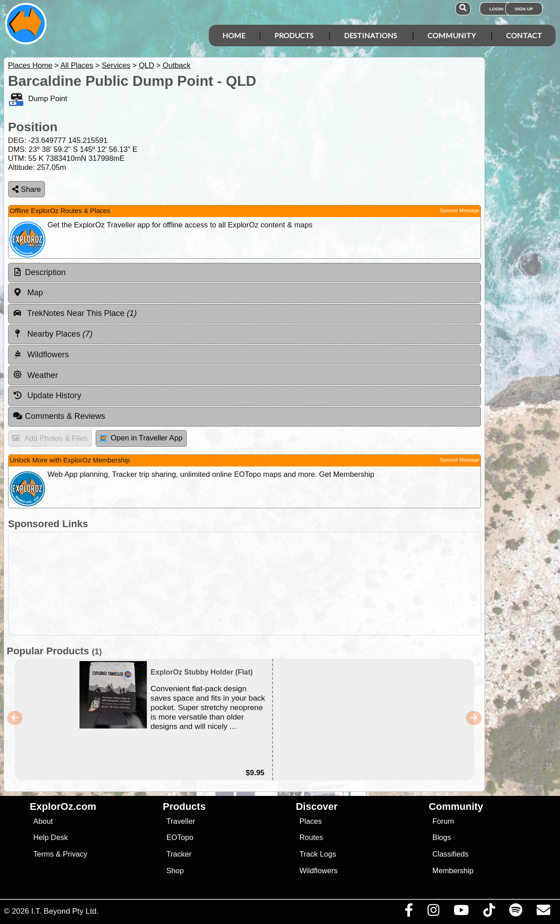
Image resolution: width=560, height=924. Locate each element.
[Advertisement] (285, 584)
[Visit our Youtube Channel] (461, 912)
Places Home (30, 65)
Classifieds (450, 854)
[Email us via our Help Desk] (543, 912)
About (43, 821)
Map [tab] (28, 293)
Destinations (370, 35)
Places (311, 821)
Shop (175, 871)
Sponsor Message (460, 210)
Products (294, 35)
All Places (77, 65)
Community (452, 35)
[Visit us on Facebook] (409, 912)
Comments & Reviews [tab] (59, 416)
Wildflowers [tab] (41, 355)
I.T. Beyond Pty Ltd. (65, 911)
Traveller (181, 821)
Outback (176, 65)
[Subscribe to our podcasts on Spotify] (516, 912)
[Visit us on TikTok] (489, 912)
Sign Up (524, 9)
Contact (524, 35)
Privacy (75, 854)
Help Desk (51, 837)
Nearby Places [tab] (53, 334)
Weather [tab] (35, 375)
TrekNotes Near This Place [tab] (75, 313)
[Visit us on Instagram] (433, 912)
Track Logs (318, 854)
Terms (43, 854)
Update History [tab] (47, 395)
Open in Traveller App (141, 438)
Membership (453, 871)
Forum (443, 821)
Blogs (442, 837)
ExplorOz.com (63, 806)
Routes (311, 837)
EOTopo (180, 837)
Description (46, 272)
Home (234, 35)
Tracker (179, 854)
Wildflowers (319, 871)
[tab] (245, 273)
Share (26, 189)
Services (116, 65)
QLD (146, 65)
